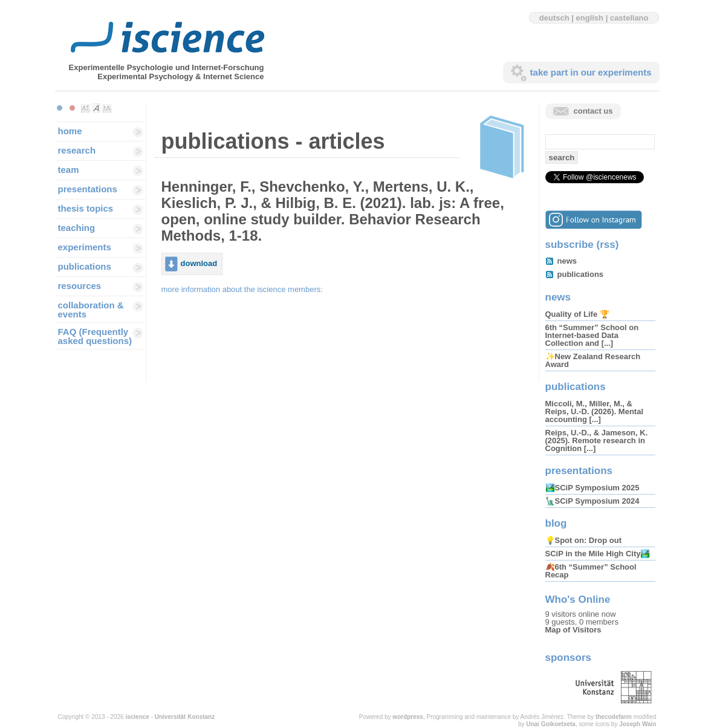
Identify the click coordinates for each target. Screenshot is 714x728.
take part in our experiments (591, 72)
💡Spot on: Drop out (583, 540)
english (590, 18)
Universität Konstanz (185, 717)
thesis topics (86, 208)
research (77, 150)
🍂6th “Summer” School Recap (591, 571)
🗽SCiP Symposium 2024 (592, 501)
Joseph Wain (638, 724)
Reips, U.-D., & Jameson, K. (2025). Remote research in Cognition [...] (597, 440)
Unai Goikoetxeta (551, 724)
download (199, 263)
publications (85, 266)
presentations (88, 189)
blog (556, 523)
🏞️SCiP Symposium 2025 (592, 488)
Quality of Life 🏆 (577, 314)
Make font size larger (107, 108)
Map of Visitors (573, 630)
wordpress (408, 717)
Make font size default (96, 108)
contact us (593, 111)
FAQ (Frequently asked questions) (95, 336)
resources (80, 286)
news (567, 261)
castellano (629, 18)
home (70, 131)
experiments (85, 247)
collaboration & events (91, 310)
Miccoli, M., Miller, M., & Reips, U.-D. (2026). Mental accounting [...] (595, 411)
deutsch (554, 18)
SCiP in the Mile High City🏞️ (598, 554)
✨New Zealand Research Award (593, 360)
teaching (77, 228)
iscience (137, 717)
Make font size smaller (85, 108)
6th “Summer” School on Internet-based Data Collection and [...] (592, 335)
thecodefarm (614, 717)
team (69, 170)
